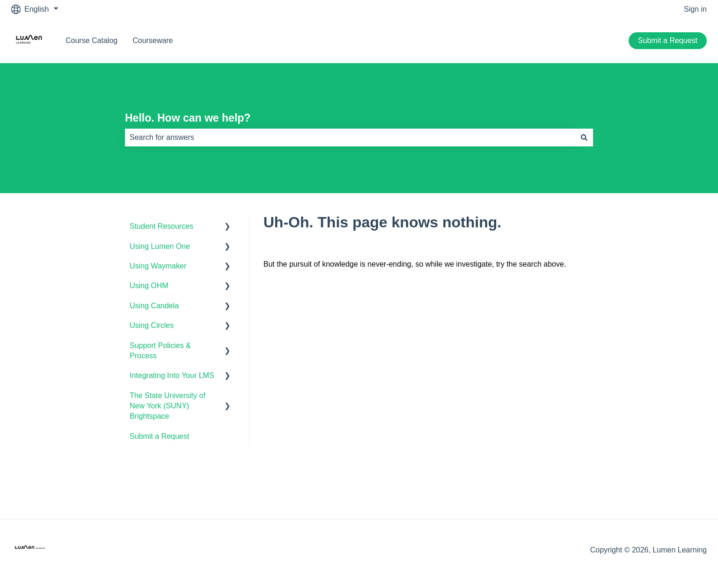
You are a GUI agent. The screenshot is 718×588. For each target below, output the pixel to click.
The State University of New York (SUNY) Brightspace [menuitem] (168, 406)
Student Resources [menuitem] (161, 226)
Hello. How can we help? (188, 118)
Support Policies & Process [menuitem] (160, 351)
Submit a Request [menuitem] (159, 436)
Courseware (153, 40)
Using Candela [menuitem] (154, 306)
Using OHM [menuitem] (149, 286)
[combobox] (350, 138)
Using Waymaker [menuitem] (158, 266)
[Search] (584, 138)
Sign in (695, 9)
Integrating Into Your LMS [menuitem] (172, 375)
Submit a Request (668, 40)
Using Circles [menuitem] (152, 325)
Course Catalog (92, 40)
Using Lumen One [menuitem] (160, 246)
